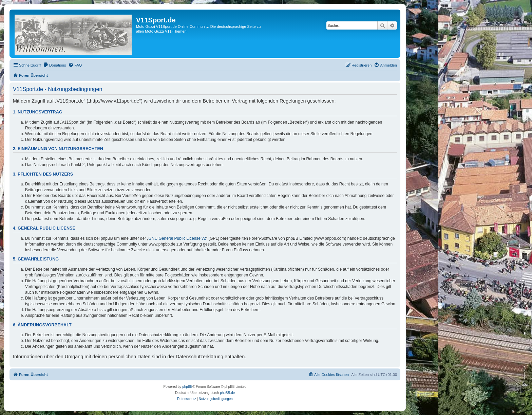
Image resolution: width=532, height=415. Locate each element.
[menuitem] (55, 65)
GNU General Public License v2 (177, 238)
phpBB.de (227, 393)
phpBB (187, 387)
